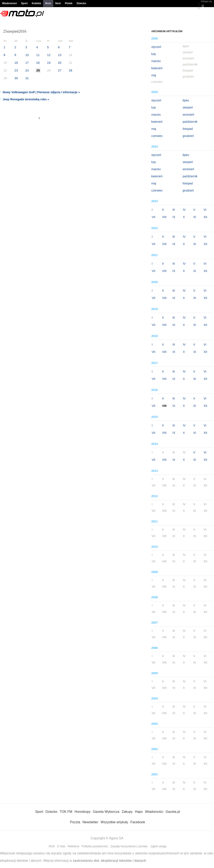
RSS (52, 846)
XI (195, 217)
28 (71, 70)
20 (60, 63)
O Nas (61, 846)
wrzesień (188, 115)
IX (174, 217)
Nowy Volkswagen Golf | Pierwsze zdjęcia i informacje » (41, 92)
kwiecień (157, 68)
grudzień (188, 136)
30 (16, 78)
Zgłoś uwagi (159, 846)
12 (49, 55)
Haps (139, 812)
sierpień (188, 107)
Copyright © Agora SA (107, 838)
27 (60, 70)
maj (154, 75)
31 (27, 78)
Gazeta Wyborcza (106, 812)
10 (27, 55)
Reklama (73, 846)
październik (190, 122)
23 (16, 70)
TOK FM (66, 812)
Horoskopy (83, 812)
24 (27, 70)
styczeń (156, 47)
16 (16, 63)
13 (60, 55)
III (174, 210)
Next (58, 3)
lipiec (186, 100)
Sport (24, 3)
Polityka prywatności (95, 846)
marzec (156, 61)
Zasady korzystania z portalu (129, 846)
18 (38, 63)
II (163, 210)
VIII (164, 217)
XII (205, 217)
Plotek (69, 3)
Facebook (138, 822)
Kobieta (36, 3)
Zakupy (127, 812)
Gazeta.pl (173, 812)
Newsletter (90, 822)
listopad (188, 129)
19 (49, 63)
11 (38, 55)
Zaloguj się (206, 1)
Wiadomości (10, 3)
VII (153, 217)
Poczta (75, 822)
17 (27, 63)
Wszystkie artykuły (114, 822)
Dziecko (81, 3)
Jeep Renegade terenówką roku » (26, 99)
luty (154, 54)
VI (205, 210)
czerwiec (157, 136)
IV (184, 210)
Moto (48, 3)
